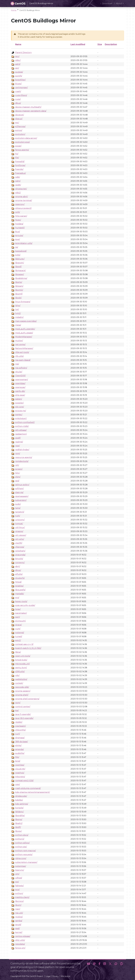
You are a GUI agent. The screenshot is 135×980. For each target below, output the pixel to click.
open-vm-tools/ (23, 656)
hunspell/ (20, 228)
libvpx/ (18, 831)
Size (100, 44)
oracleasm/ (20, 726)
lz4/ (17, 309)
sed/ (17, 481)
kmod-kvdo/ (21, 660)
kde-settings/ (22, 804)
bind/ (18, 761)
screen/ (19, 469)
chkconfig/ (20, 730)
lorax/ (18, 609)
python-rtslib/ (22, 426)
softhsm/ (19, 489)
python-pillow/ (22, 843)
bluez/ (18, 84)
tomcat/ (19, 524)
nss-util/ (19, 913)
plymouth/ (20, 621)
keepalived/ (21, 251)
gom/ (18, 703)
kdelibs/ (19, 800)
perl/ (18, 617)
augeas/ (19, 72)
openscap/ (20, 387)
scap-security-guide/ (25, 605)
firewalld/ (20, 162)
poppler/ (19, 403)
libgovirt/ (20, 263)
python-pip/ (21, 847)
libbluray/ (20, 259)
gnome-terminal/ (24, 200)
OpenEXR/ (20, 376)
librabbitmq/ (21, 278)
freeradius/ (20, 173)
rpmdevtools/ (22, 461)
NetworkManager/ (24, 348)
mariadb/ (20, 594)
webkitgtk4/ (21, 679)
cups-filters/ (21, 95)
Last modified (78, 44)
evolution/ (20, 134)
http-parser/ (21, 216)
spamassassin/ (22, 496)
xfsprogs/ (20, 547)
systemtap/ (21, 866)
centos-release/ (23, 936)
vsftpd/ (19, 878)
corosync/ (20, 563)
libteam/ (19, 286)
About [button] (118, 3)
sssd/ (17, 928)
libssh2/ (19, 823)
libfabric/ (19, 812)
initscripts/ (20, 777)
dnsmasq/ (20, 738)
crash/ (18, 91)
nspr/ (18, 909)
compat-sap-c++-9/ (24, 644)
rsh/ (17, 465)
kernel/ (19, 932)
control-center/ (23, 707)
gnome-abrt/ (22, 197)
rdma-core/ (21, 858)
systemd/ (20, 633)
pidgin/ (19, 399)
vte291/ (19, 543)
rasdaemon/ (21, 434)
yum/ (18, 629)
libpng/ (19, 819)
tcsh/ (18, 516)
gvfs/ (18, 212)
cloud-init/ (20, 769)
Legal (48, 976)
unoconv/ (20, 520)
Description (111, 44)
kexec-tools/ (21, 601)
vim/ (17, 874)
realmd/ (19, 442)
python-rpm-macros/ (25, 851)
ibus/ (18, 232)
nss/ (17, 364)
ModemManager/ (24, 337)
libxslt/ (18, 298)
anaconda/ (20, 555)
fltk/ (17, 757)
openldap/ (20, 383)
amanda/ (19, 749)
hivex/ (18, 220)
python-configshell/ (25, 422)
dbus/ (18, 103)
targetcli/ (20, 512)
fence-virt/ (20, 948)
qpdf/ (18, 438)
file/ (17, 158)
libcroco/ (19, 901)
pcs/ (17, 598)
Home (14, 10)
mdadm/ (19, 317)
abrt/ (18, 566)
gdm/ (18, 181)
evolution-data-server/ (26, 138)
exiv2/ (18, 640)
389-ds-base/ (22, 742)
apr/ (17, 68)
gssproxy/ (20, 204)
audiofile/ (20, 753)
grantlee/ (20, 765)
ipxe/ (18, 239)
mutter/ (19, 341)
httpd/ (18, 582)
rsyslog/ (19, 917)
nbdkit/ (19, 722)
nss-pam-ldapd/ (23, 360)
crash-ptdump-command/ (28, 788)
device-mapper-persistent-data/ (31, 111)
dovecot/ (20, 115)
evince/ (19, 130)
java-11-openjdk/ (23, 714)
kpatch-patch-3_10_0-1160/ (28, 648)
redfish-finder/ (22, 450)
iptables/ (19, 586)
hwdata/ (19, 224)
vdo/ (17, 675)
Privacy (55, 976)
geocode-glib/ (22, 687)
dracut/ (19, 119)
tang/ (18, 508)
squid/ (18, 925)
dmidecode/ (21, 796)
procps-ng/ (21, 411)
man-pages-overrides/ (26, 321)
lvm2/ (18, 313)
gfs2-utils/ (20, 940)
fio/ (17, 154)
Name (18, 44)
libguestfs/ (20, 590)
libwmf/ (19, 294)
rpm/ (18, 454)
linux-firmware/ (23, 302)
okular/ (19, 372)
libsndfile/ (20, 816)
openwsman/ (22, 380)
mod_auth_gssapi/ (24, 333)
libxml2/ (19, 290)
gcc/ (17, 56)
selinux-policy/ (22, 485)
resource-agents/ (24, 457)
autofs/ (19, 76)
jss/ (17, 247)
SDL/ (17, 473)
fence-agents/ (22, 150)
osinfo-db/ (20, 391)
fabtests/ (19, 886)
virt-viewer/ (21, 535)
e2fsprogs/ (20, 126)
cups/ (18, 99)
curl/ (18, 734)
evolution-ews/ (22, 142)
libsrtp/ (19, 282)
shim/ (18, 477)
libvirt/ (18, 905)
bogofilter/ (20, 80)
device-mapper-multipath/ (28, 107)
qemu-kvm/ (21, 668)
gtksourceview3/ (23, 208)
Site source (65, 976)
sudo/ (18, 504)
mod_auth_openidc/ (25, 329)
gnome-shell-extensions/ (27, 699)
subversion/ (21, 500)
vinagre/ (19, 531)
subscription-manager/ (26, 862)
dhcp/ (18, 570)
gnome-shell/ (22, 695)
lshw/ (18, 306)
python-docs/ (22, 835)
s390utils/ (20, 672)
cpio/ (18, 784)
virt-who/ (20, 539)
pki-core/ (20, 407)
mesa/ (18, 325)
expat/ (18, 146)
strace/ (18, 625)
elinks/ (18, 745)
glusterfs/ (20, 578)
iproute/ (19, 235)
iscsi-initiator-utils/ (24, 243)
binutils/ (19, 559)
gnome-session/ (23, 691)
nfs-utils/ (19, 356)
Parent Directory (23, 52)
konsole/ (19, 808)
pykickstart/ (21, 418)
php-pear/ (20, 395)
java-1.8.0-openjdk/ (24, 718)
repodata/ (20, 944)
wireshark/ (20, 551)
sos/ (17, 882)
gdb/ (18, 177)
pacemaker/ (21, 613)
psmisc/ (19, 415)
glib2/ (18, 193)
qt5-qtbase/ (21, 430)
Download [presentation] (106, 3)
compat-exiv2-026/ (24, 781)
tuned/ (19, 636)
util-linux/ (20, 527)
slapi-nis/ (19, 492)
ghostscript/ (21, 189)
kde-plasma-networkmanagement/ (33, 792)
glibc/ (18, 60)
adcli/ (18, 64)
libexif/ (18, 267)
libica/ (18, 652)
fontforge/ (20, 165)
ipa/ (17, 710)
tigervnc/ (20, 870)
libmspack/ (20, 271)
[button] (89, 966)
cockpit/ (19, 683)
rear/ (17, 446)
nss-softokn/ (21, 368)
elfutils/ (19, 574)
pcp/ (17, 890)
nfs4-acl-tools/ (22, 352)
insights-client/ (22, 897)
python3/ (20, 839)
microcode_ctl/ (22, 664)
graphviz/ (20, 773)
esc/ (17, 123)
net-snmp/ (20, 344)
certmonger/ (21, 88)
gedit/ (18, 185)
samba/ (19, 921)
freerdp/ (19, 169)
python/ (19, 893)
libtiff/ (18, 827)
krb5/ (18, 255)
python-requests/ (24, 855)
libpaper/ (20, 274)
